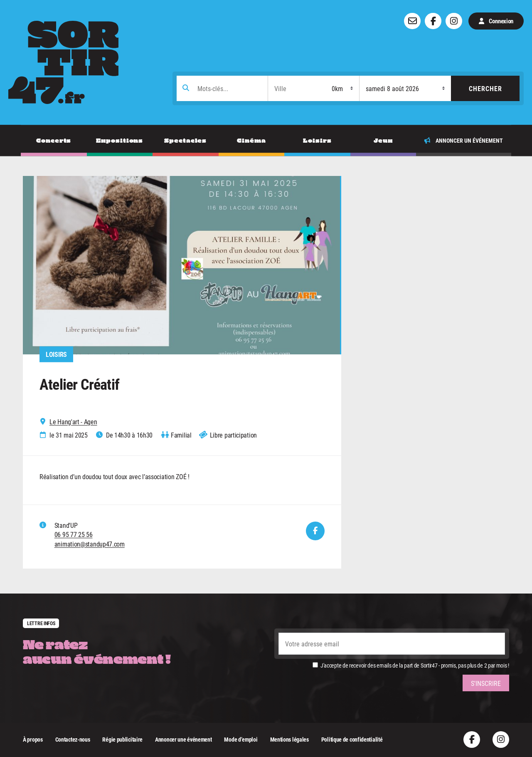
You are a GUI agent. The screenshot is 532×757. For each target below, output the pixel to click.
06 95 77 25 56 (74, 535)
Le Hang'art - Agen (73, 422)
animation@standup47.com (90, 544)
